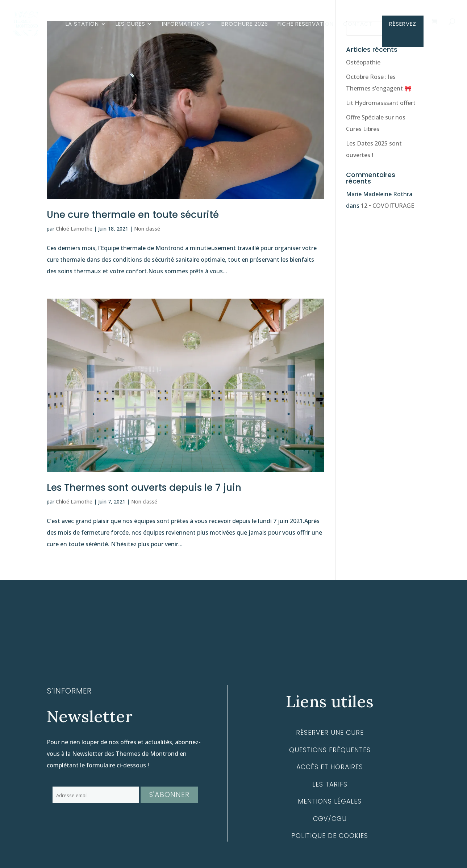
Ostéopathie (363, 62)
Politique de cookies (330, 836)
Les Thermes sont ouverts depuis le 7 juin (144, 488)
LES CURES (130, 24)
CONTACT (358, 24)
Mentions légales (330, 801)
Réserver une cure (330, 733)
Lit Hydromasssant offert (381, 103)
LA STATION (82, 24)
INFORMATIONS (183, 24)
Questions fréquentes (330, 750)
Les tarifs (330, 784)
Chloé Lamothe (74, 229)
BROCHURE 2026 (245, 24)
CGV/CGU (330, 819)
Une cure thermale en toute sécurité (133, 215)
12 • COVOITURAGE (387, 206)
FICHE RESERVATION (306, 24)
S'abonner (169, 795)
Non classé (147, 229)
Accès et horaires (330, 767)
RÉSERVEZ (403, 24)
